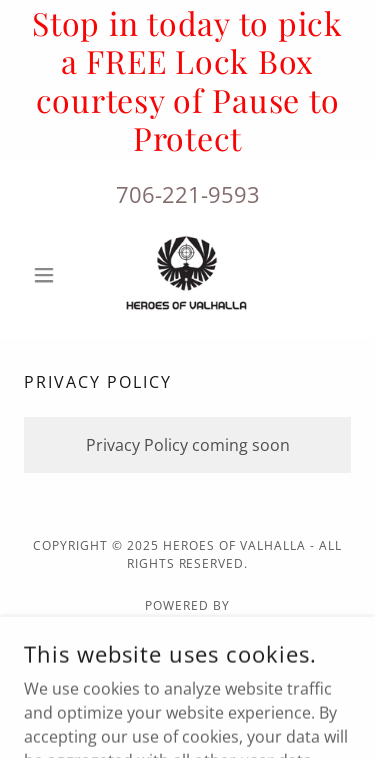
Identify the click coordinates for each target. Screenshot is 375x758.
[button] (48, 275)
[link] (188, 275)
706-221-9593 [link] (188, 194)
